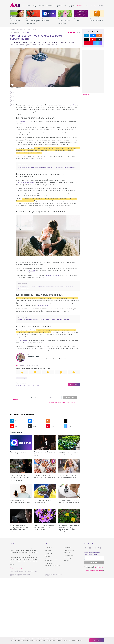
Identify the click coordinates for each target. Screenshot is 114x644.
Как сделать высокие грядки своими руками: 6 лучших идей (69, 453)
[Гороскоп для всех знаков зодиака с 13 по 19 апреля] (69, 466)
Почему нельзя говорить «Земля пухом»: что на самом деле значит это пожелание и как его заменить (20, 478)
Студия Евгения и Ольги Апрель (23, 574)
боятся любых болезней (66, 105)
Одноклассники (52, 421)
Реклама (48, 550)
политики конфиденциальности (70, 402)
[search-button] (95, 6)
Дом (65, 6)
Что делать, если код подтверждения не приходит (20, 501)
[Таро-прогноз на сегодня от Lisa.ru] (81, 13)
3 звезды (72, 32)
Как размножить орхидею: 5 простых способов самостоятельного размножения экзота (44, 503)
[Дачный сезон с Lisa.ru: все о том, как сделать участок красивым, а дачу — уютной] (65, 13)
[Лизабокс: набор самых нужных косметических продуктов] (97, 13)
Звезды (28, 6)
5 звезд (75, 32)
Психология (50, 6)
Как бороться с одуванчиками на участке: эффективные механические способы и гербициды (68, 528)
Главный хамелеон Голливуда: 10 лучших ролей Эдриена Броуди (44, 454)
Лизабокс (81, 6)
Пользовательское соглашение (51, 560)
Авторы (48, 556)
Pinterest (51, 426)
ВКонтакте (33, 421)
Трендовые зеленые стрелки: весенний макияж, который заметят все (16, 21)
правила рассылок (54, 404)
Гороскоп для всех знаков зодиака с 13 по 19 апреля (67, 476)
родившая (23, 340)
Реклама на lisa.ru (86, 94)
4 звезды (73, 32)
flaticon (19, 576)
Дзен (32, 426)
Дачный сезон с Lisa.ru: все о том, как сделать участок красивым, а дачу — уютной (64, 21)
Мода (34, 6)
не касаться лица (43, 305)
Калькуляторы (69, 555)
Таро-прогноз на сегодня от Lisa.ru (81, 19)
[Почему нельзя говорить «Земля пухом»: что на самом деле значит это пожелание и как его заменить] (21, 466)
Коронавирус (21, 121)
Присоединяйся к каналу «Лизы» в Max (49, 19)
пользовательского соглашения (56, 402)
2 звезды (70, 32)
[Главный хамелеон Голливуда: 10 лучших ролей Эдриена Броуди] (45, 443)
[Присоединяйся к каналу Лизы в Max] (21, 443)
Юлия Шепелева (15, 32)
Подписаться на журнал (17, 568)
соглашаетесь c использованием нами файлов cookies (45, 640)
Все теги (67, 561)
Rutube (68, 421)
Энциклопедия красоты (69, 551)
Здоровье (72, 6)
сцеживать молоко (53, 275)
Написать (75, 385)
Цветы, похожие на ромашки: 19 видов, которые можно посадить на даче (44, 527)
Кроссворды (68, 558)
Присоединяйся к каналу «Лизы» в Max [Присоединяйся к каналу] (19, 453)
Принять (97, 640)
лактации (31, 270)
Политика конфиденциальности (53, 564)
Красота (41, 6)
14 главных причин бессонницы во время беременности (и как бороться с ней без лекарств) (47, 167)
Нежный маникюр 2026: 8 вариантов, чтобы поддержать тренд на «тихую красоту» (44, 477)
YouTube (15, 426)
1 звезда (69, 32)
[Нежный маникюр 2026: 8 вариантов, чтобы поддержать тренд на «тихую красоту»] (45, 466)
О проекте (49, 548)
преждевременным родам (25, 182)
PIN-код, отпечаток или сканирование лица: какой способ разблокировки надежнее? (19, 528)
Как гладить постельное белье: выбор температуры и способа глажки (69, 502)
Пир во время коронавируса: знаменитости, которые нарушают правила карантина (44, 320)
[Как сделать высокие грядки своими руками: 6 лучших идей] (69, 443)
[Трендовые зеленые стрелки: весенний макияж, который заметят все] (17, 13)
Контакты (48, 553)
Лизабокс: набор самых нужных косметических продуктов (96, 20)
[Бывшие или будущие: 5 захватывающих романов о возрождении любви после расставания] (33, 13)
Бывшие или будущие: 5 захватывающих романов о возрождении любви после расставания (33, 21)
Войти (101, 6)
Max (67, 426)
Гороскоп (59, 6)
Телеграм (15, 421)
